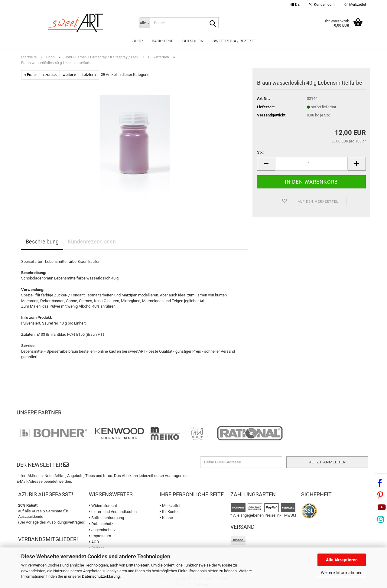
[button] (295, 5)
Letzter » (89, 75)
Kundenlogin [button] (322, 5)
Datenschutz (101, 524)
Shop (138, 41)
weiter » (69, 75)
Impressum (100, 536)
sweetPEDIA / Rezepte (234, 41)
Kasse (166, 518)
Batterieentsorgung (106, 518)
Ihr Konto (169, 512)
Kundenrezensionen (92, 242)
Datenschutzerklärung (101, 576)
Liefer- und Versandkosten (113, 512)
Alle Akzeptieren (342, 560)
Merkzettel (355, 5)
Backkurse (163, 41)
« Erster (31, 75)
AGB (94, 542)
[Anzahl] (311, 164)
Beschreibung (42, 242)
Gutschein (193, 41)
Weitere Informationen (342, 573)
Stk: (260, 152)
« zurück (50, 75)
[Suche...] (145, 23)
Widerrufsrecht (103, 506)
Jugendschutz (102, 530)
